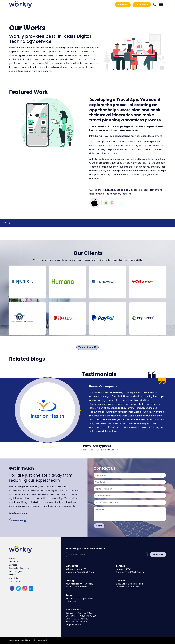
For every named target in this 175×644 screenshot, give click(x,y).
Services (13, 565)
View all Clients (86, 347)
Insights (13, 575)
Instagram (25, 588)
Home (12, 558)
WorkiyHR (123, 5)
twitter (18, 588)
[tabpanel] (47, 410)
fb (12, 588)
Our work (13, 562)
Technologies (15, 571)
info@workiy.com (18, 513)
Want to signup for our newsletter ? (85, 549)
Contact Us (15, 581)
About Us (13, 578)
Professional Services (19, 568)
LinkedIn (31, 588)
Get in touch (142, 5)
